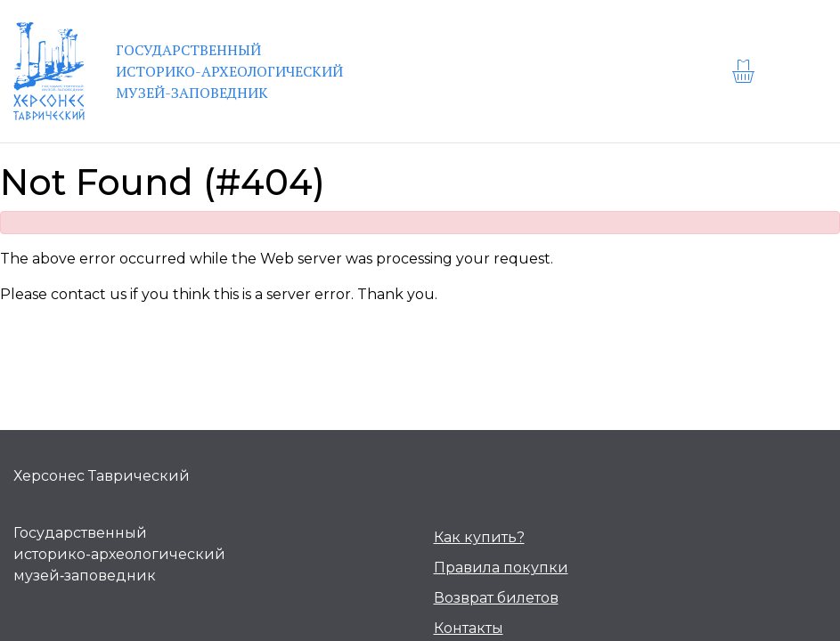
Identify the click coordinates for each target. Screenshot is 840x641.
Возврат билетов (496, 598)
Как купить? (479, 537)
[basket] (746, 71)
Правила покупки (501, 568)
